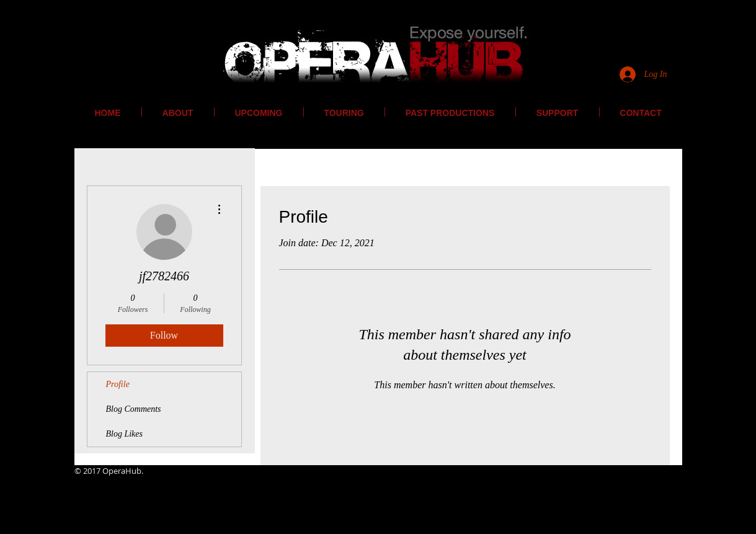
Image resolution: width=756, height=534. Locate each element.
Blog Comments (134, 409)
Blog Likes (125, 434)
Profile (118, 384)
